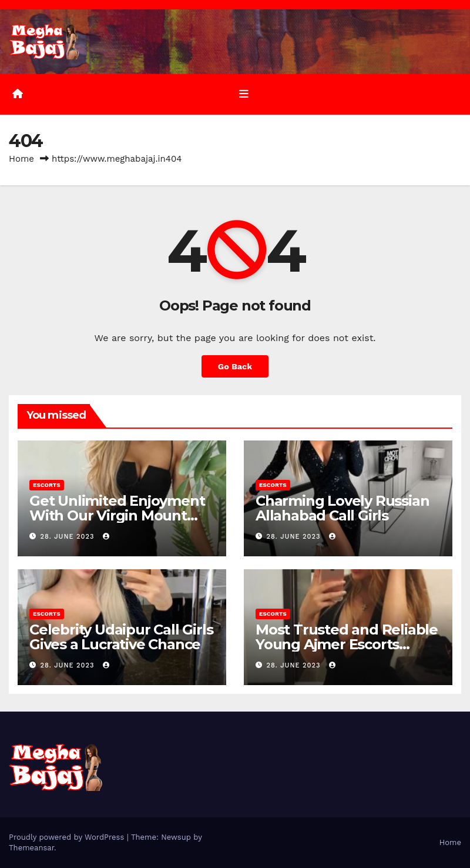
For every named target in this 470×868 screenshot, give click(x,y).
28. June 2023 (69, 537)
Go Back (235, 366)
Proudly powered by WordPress (68, 837)
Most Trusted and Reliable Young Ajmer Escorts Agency (347, 644)
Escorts (47, 485)
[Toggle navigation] (244, 94)
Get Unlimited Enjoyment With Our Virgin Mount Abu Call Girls (117, 515)
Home (21, 159)
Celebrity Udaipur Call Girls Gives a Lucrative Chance (121, 637)
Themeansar (31, 848)
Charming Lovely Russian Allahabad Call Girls (342, 508)
